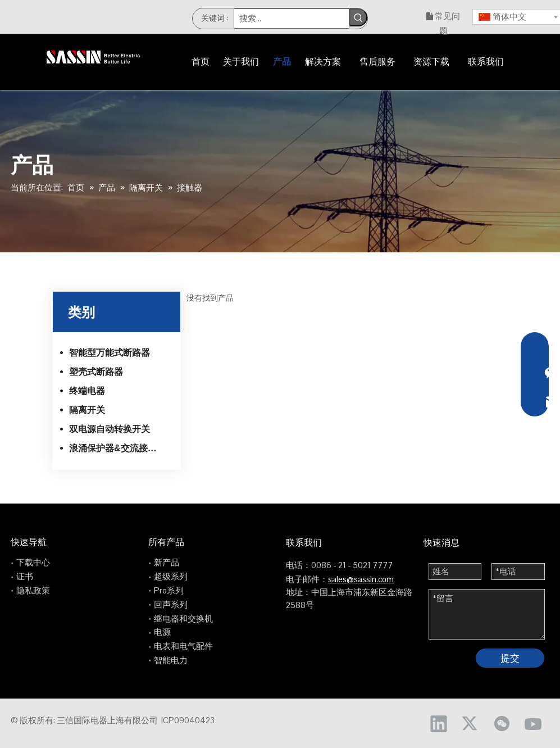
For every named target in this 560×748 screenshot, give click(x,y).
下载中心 (33, 562)
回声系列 (171, 604)
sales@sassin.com (361, 579)
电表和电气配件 (183, 646)
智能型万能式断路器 (110, 353)
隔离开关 (87, 410)
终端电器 (87, 391)
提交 (510, 658)
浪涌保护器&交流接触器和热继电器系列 (121, 448)
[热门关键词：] (358, 17)
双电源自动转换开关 (110, 429)
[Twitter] (470, 723)
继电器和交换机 (183, 618)
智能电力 (171, 660)
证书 (25, 576)
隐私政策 (33, 590)
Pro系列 (169, 590)
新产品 (167, 562)
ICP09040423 (188, 720)
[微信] (502, 723)
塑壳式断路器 (96, 372)
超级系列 (171, 576)
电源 (162, 632)
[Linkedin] (439, 723)
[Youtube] (533, 723)
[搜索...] (291, 19)
